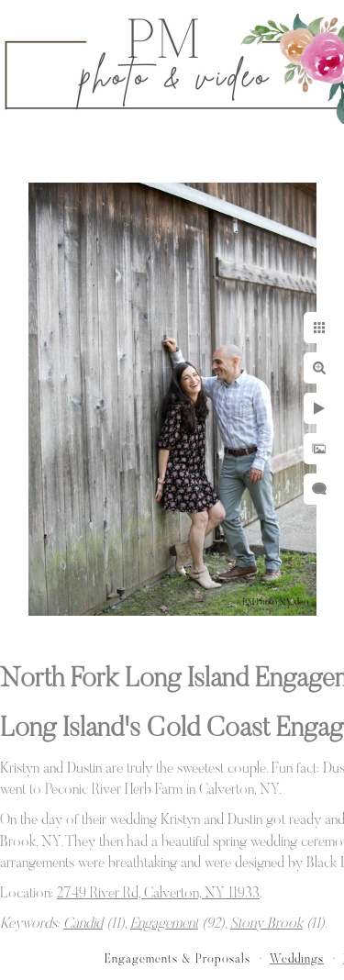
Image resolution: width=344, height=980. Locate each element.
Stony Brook (266, 924)
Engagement (164, 924)
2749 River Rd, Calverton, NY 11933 (158, 894)
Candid (83, 924)
